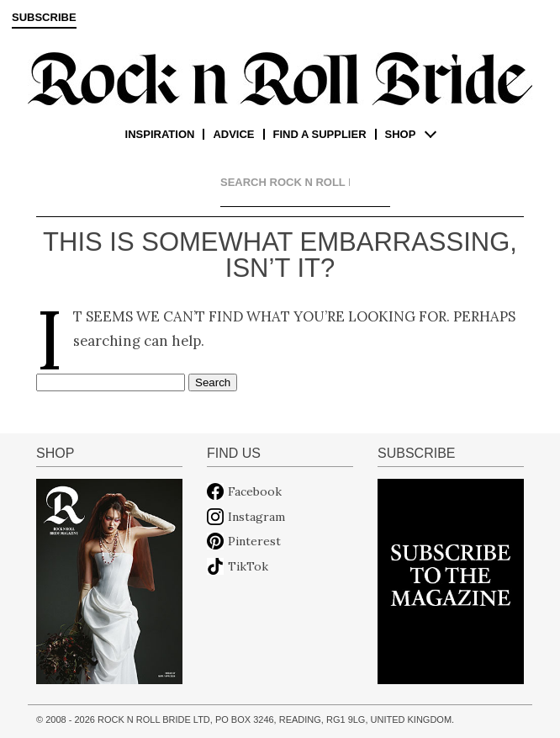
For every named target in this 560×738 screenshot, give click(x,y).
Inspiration (160, 134)
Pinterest (254, 541)
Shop (401, 134)
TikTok (248, 566)
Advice (233, 134)
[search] (285, 183)
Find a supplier (320, 134)
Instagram (256, 517)
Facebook (255, 491)
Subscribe (44, 18)
